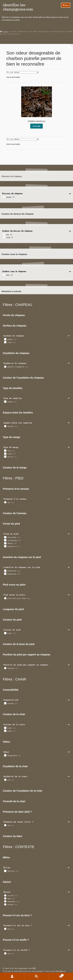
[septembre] (5, 901)
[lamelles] (4, 197)
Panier (56, 975)
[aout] (5, 898)
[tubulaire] (5, 546)
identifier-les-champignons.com (18, 7)
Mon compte (12, 976)
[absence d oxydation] (5, 367)
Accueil (6, 32)
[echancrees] (5, 571)
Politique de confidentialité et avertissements (23, 971)
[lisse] (5, 342)
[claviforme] (5, 537)
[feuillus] (5, 871)
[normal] (5, 401)
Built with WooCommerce (56, 971)
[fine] (5, 450)
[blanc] (4, 275)
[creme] (4, 237)
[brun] (4, 234)
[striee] (5, 456)
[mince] (5, 454)
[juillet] (5, 895)
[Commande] (23, 72)
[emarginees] (5, 574)
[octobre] (5, 904)
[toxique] (5, 703)
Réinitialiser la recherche (11, 291)
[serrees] (5, 426)
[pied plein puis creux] (5, 598)
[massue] (5, 543)
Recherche (37, 976)
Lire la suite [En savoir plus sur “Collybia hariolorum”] (37, 126)
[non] (5, 502)
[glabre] (5, 339)
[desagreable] (5, 755)
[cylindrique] (5, 540)
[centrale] (5, 668)
